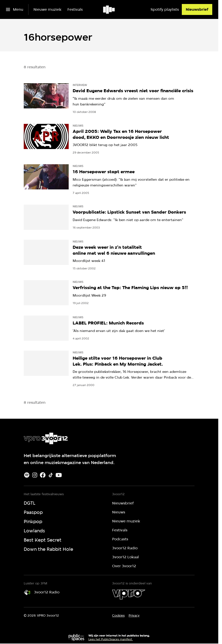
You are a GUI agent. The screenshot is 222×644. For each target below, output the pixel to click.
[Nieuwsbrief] (197, 9)
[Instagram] (35, 475)
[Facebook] (43, 475)
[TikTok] (51, 475)
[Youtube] (59, 475)
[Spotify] (27, 475)
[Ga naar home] (109, 9)
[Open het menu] (15, 9)
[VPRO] (129, 594)
